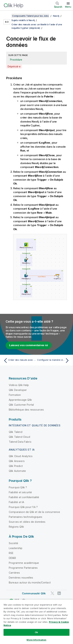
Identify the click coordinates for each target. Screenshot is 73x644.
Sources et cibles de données (27, 522)
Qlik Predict (16, 466)
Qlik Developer (18, 390)
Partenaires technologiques (26, 517)
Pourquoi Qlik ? (18, 487)
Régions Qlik (16, 527)
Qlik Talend (16, 432)
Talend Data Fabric (20, 442)
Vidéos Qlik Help (19, 385)
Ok (36, 632)
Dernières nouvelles (21, 578)
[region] (36, 622)
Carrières (14, 573)
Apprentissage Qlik (20, 400)
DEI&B (12, 558)
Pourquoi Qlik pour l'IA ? (23, 507)
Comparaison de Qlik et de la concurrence (34, 512)
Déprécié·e (14, 66)
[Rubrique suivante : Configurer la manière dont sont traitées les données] (54, 361)
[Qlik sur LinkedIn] (59, 593)
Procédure (16, 60)
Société (13, 543)
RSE (11, 553)
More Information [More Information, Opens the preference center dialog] (36, 640)
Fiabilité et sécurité (20, 492)
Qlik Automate (17, 471)
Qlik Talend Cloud (19, 437)
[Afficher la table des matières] (7, 16)
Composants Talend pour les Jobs (30, 16)
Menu (68, 7)
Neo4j (56, 16)
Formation (15, 395)
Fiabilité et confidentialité (24, 497)
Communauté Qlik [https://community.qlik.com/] (34, 593)
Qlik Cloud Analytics (21, 456)
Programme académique (24, 563)
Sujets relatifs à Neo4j (23, 20)
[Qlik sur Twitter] (52, 593)
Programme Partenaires (23, 568)
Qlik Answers (17, 461)
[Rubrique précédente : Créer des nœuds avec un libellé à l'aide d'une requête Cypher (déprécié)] (19, 361)
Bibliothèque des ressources (26, 410)
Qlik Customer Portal (21, 405)
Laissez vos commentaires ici (28, 345)
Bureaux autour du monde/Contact (30, 582)
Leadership (16, 548)
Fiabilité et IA (16, 502)
